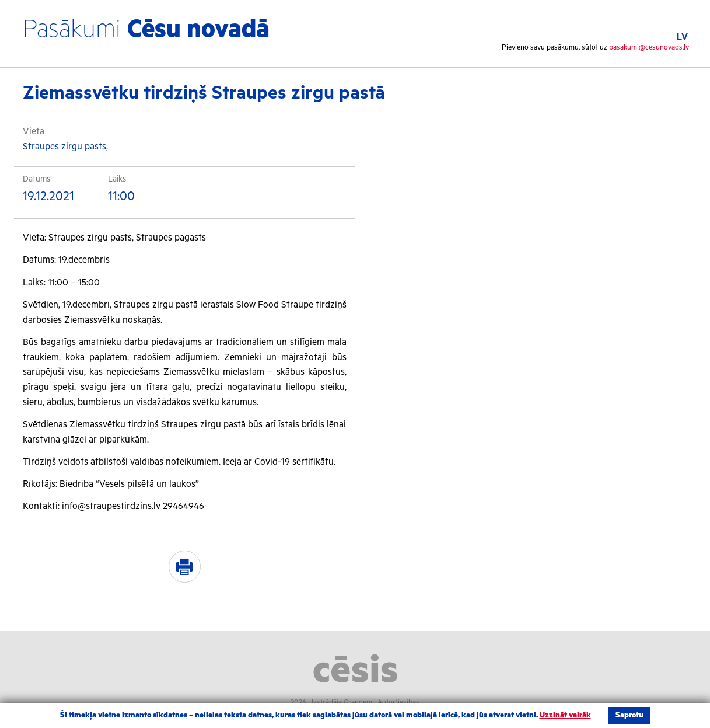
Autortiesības (398, 703)
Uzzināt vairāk (565, 715)
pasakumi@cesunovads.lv (649, 48)
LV (682, 37)
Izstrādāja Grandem (342, 703)
